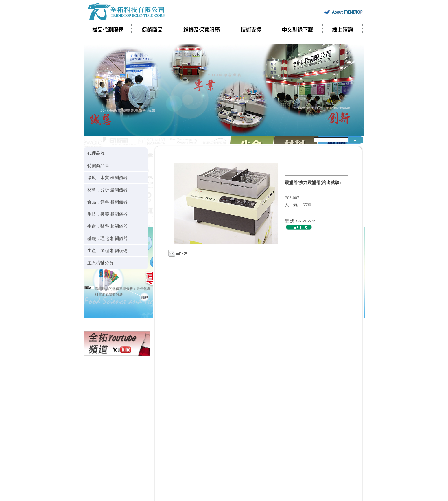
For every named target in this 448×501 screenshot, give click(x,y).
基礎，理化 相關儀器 (107, 238)
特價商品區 (98, 165)
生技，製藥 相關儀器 (107, 214)
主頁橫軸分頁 (100, 263)
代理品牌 (96, 153)
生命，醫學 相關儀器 (107, 226)
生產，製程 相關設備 (107, 250)
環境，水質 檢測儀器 (107, 178)
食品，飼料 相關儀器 (107, 202)
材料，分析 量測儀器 (107, 190)
